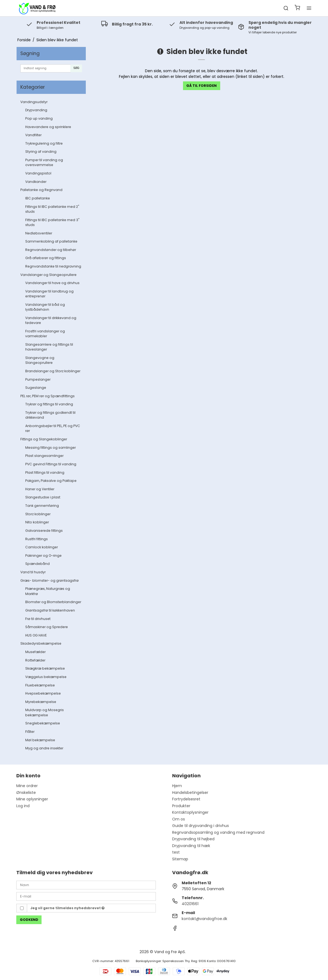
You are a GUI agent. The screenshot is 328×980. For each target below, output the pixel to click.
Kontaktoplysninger (190, 812)
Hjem (177, 786)
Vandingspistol (38, 173)
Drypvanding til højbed (193, 839)
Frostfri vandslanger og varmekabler (45, 334)
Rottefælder (35, 660)
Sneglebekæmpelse (43, 723)
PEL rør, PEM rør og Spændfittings (48, 396)
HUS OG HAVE (36, 635)
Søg (76, 68)
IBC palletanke (38, 198)
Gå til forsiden (201, 86)
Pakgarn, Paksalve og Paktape (51, 481)
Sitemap (180, 859)
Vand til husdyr (33, 572)
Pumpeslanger (38, 379)
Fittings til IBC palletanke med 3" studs (52, 222)
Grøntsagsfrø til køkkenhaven (50, 610)
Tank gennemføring (42, 506)
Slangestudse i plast (43, 497)
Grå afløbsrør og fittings (46, 258)
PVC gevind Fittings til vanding (51, 464)
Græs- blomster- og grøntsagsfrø (50, 580)
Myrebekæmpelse (41, 702)
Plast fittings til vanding (45, 472)
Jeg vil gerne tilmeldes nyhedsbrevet (67, 908)
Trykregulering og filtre (44, 143)
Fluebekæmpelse (40, 685)
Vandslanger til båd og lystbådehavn (45, 307)
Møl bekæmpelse (40, 740)
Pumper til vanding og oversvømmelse (44, 162)
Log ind (23, 806)
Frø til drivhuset (38, 619)
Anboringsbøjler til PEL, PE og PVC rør (53, 428)
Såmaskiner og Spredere (47, 627)
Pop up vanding (39, 118)
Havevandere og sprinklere (48, 127)
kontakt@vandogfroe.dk (204, 919)
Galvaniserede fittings (44, 531)
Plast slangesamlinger (44, 456)
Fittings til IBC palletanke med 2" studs (52, 209)
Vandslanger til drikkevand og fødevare (51, 320)
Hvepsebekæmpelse (43, 693)
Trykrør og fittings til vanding (49, 404)
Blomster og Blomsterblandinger (53, 602)
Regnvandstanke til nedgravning (53, 266)
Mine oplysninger (32, 799)
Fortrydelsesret (186, 799)
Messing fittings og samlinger (51, 448)
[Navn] (86, 885)
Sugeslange (36, 388)
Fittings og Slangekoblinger (44, 439)
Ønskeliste (26, 793)
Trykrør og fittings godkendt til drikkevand (50, 415)
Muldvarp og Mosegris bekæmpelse (45, 712)
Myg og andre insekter (44, 748)
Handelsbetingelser (190, 793)
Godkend (29, 920)
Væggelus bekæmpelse (46, 677)
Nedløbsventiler (39, 233)
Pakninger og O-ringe (43, 556)
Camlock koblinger (42, 547)
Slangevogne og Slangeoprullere (40, 360)
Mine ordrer (27, 786)
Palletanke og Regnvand (41, 190)
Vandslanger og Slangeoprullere (48, 275)
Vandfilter (33, 135)
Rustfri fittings (37, 539)
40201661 (190, 904)
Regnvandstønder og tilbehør (51, 250)
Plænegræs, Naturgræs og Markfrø (48, 591)
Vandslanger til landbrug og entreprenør (49, 294)
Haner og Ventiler (40, 489)
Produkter (181, 806)
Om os (179, 819)
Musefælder (35, 652)
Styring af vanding (41, 152)
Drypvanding (36, 110)
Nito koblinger (37, 522)
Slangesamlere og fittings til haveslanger (49, 347)
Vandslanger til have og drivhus (52, 283)
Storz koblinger (38, 514)
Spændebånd (37, 564)
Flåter (30, 732)
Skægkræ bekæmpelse (45, 668)
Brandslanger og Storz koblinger (53, 371)
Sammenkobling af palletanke (51, 241)
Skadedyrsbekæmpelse (41, 643)
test (176, 852)
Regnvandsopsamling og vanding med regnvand (218, 832)
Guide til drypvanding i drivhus (201, 826)
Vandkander (36, 182)
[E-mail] (86, 896)
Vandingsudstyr (34, 102)
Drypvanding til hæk (191, 846)
